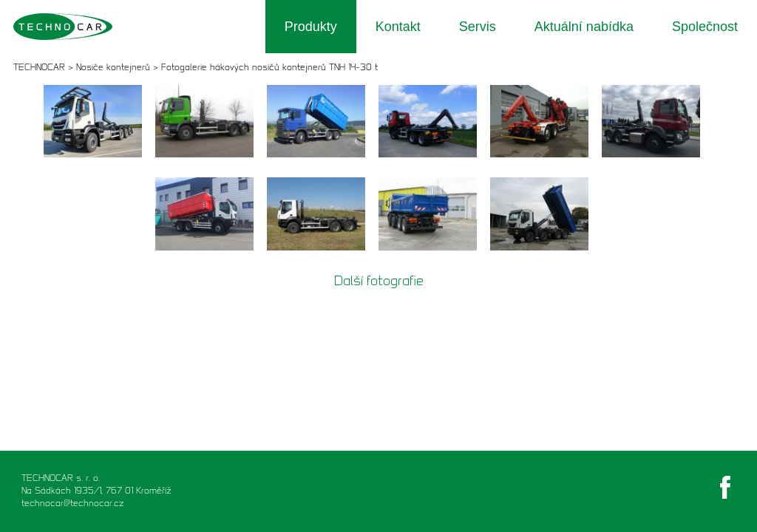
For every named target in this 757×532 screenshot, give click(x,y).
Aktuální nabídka (584, 27)
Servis (478, 27)
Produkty (311, 27)
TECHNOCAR (39, 67)
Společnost (705, 27)
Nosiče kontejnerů (113, 67)
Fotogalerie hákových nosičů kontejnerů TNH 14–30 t (269, 67)
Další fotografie (379, 281)
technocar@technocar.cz (73, 503)
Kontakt (398, 27)
